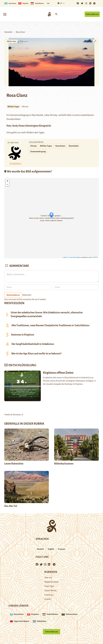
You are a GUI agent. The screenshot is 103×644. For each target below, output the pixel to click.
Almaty (54, 115)
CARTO (95, 257)
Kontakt (48, 599)
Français (61, 549)
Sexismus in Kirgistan (23, 335)
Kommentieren (13, 295)
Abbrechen (27, 295)
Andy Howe (18, 126)
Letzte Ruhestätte (14, 464)
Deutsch (40, 549)
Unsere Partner (50, 591)
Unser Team (49, 586)
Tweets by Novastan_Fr (14, 415)
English (51, 549)
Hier (9, 132)
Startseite (8, 32)
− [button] (7, 184)
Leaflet (65, 257)
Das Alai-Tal (11, 506)
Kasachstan (60, 146)
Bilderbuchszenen (64, 464)
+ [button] (7, 181)
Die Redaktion (15, 163)
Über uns (48, 578)
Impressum (49, 595)
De (60, 3)
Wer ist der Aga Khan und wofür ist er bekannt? (36, 354)
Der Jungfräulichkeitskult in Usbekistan (33, 344)
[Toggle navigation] (5, 14)
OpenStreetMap (75, 257)
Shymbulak (37, 115)
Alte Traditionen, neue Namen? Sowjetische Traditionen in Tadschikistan (50, 325)
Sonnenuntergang (38, 152)
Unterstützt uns (92, 14)
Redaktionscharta (51, 582)
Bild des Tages (12, 41)
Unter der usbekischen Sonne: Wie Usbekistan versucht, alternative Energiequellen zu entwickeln (47, 314)
